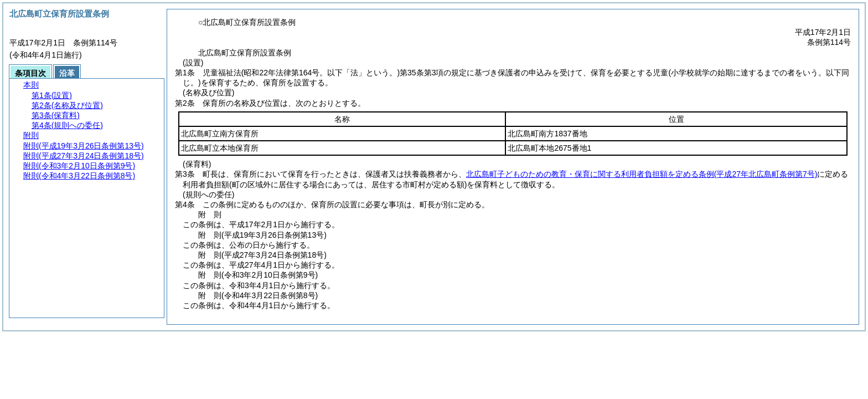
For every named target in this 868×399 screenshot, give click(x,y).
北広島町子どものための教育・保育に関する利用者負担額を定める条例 (642, 174)
